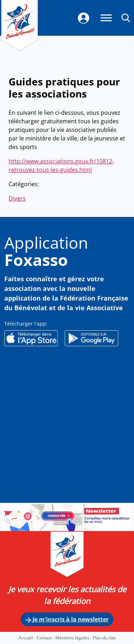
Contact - (46, 638)
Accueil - (28, 638)
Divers (17, 198)
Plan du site (104, 638)
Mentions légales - (74, 638)
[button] (126, 18)
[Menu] (106, 18)
